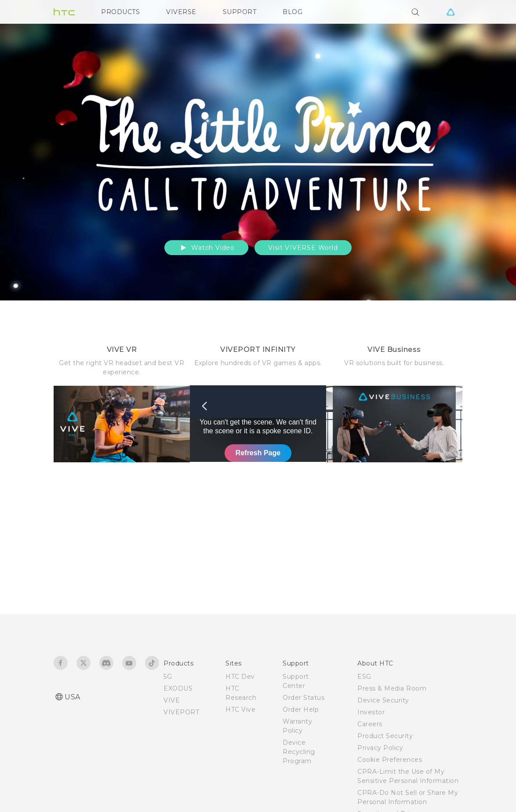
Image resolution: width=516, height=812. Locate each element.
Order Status (303, 698)
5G (168, 677)
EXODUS (178, 688)
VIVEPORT (181, 712)
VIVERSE (181, 12)
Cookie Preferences (390, 760)
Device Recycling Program (299, 752)
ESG (364, 677)
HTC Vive (240, 710)
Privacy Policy (380, 748)
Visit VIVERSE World (303, 248)
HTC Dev (240, 677)
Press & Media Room (392, 688)
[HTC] (64, 12)
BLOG (293, 12)
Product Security (385, 736)
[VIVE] (451, 12)
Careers (370, 724)
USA (73, 697)
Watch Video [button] (206, 248)
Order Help (301, 710)
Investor (371, 712)
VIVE (172, 700)
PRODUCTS (120, 12)
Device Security (383, 700)
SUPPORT (240, 12)
